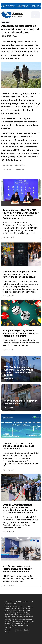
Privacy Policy (7, 631)
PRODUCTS (36, 6)
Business (5, 22)
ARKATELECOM (8, 6)
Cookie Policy (27, 631)
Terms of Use (18, 631)
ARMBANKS (23, 6)
